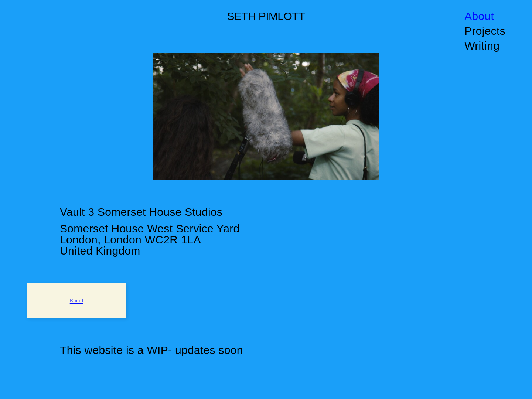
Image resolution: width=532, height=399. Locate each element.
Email (77, 300)
